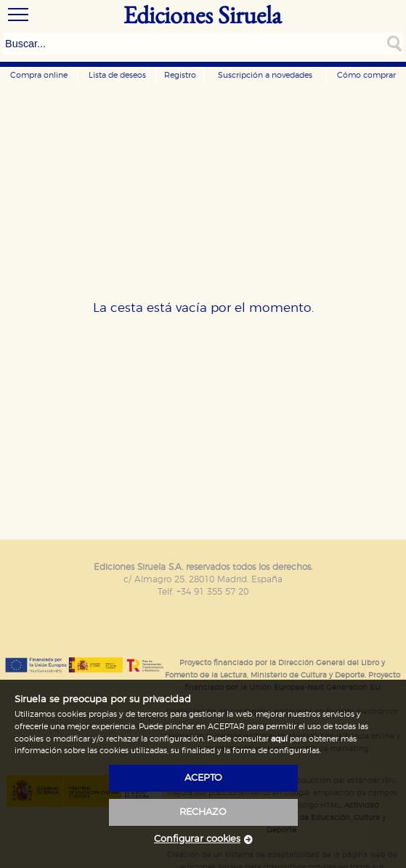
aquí (279, 739)
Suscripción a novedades (265, 75)
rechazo (203, 812)
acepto (203, 778)
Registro (180, 75)
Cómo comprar (366, 75)
